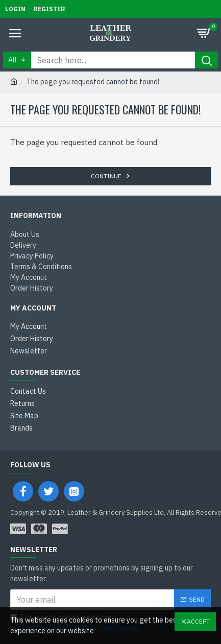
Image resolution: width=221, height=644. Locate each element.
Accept (198, 621)
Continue (106, 176)
